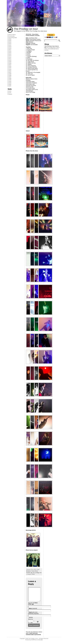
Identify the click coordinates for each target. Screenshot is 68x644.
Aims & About (12, 35)
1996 (10, 78)
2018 (10, 48)
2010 (10, 60)
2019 (10, 47)
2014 (10, 54)
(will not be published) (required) (33, 616)
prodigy (37, 573)
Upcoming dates (13, 38)
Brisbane (29, 571)
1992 (10, 84)
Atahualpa (40, 642)
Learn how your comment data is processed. (33, 637)
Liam (10, 93)
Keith (10, 91)
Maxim (10, 94)
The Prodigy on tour (26, 29)
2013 (10, 56)
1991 (10, 86)
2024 (10, 42)
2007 (10, 65)
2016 (10, 51)
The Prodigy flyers (51, 47)
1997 (10, 77)
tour (41, 573)
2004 (10, 69)
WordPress (34, 642)
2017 (10, 50)
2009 (10, 62)
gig (32, 573)
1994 (10, 81)
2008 (10, 63)
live (34, 573)
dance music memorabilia (52, 48)
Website (31, 620)
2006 (10, 66)
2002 (10, 71)
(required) (33, 611)
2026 (10, 39)
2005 (10, 68)
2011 (10, 59)
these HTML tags (33, 606)
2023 (10, 44)
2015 (10, 53)
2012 (10, 57)
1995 (10, 80)
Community (12, 36)
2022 (10, 45)
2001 (10, 72)
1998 (10, 75)
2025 (10, 41)
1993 (10, 83)
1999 (10, 74)
